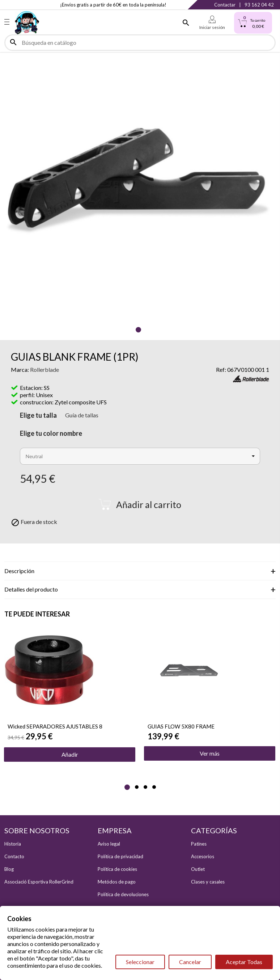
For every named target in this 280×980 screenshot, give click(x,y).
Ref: (221, 369)
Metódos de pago (117, 882)
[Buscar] (140, 43)
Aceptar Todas (244, 962)
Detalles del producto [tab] (31, 589)
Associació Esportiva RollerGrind (39, 882)
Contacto (14, 856)
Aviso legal (109, 844)
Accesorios (203, 856)
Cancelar (190, 962)
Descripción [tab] (19, 571)
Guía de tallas (82, 415)
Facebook (8, 5)
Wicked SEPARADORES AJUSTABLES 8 (55, 726)
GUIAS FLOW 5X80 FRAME (181, 726)
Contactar (225, 5)
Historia (13, 844)
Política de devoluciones (123, 894)
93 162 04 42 (259, 5)
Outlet (198, 869)
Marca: (20, 369)
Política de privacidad (120, 856)
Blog (9, 869)
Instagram (23, 5)
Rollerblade (44, 369)
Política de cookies (117, 869)
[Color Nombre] (140, 456)
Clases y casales (208, 882)
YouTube (37, 5)
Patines (199, 844)
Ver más (210, 753)
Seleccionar (140, 962)
